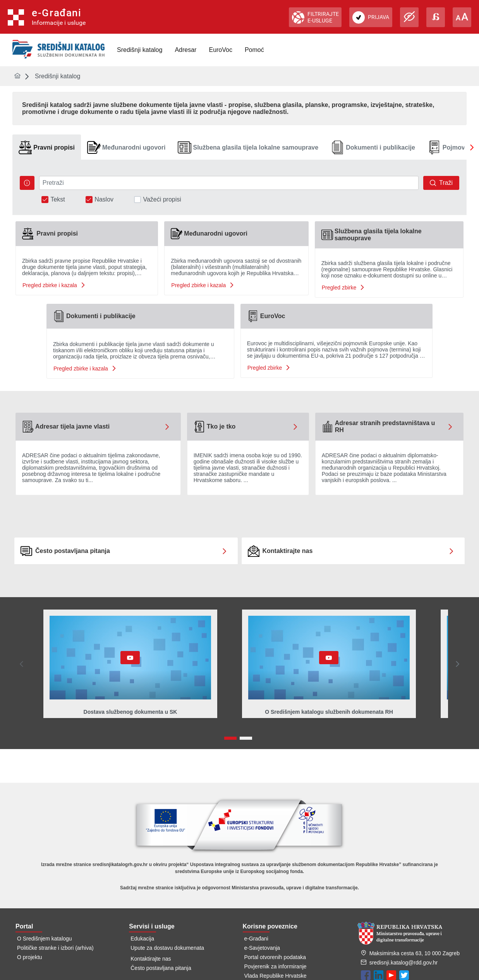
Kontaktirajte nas (151, 959)
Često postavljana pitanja (161, 968)
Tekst (58, 200)
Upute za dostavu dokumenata (167, 948)
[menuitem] (140, 50)
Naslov (104, 200)
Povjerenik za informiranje (276, 966)
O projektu (30, 957)
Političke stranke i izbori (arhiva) (55, 948)
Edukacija (142, 939)
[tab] (47, 147)
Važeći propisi (162, 200)
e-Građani (256, 939)
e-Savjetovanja (262, 948)
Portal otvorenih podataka (275, 957)
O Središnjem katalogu (45, 939)
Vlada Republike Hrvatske (276, 976)
